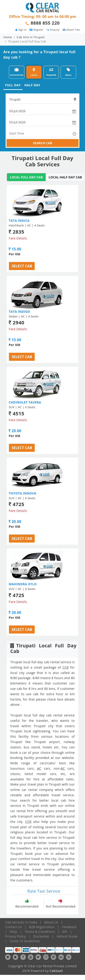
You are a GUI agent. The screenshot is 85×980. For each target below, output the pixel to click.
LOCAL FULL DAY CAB (26, 177)
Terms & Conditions (40, 932)
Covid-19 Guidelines (25, 941)
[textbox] (42, 99)
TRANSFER (51, 72)
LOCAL (34, 72)
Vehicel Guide (67, 936)
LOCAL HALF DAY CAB (65, 177)
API (65, 932)
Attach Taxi (71, 30)
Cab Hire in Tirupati (31, 37)
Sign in (21, 30)
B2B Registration (42, 927)
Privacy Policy (16, 936)
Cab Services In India (21, 922)
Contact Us (14, 927)
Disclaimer (41, 936)
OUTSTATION (17, 72)
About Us (51, 922)
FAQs (14, 932)
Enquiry (53, 30)
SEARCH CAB (42, 143)
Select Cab (22, 266)
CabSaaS (56, 971)
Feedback (69, 927)
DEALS (68, 72)
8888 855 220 (45, 23)
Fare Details (18, 238)
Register (36, 30)
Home (8, 37)
